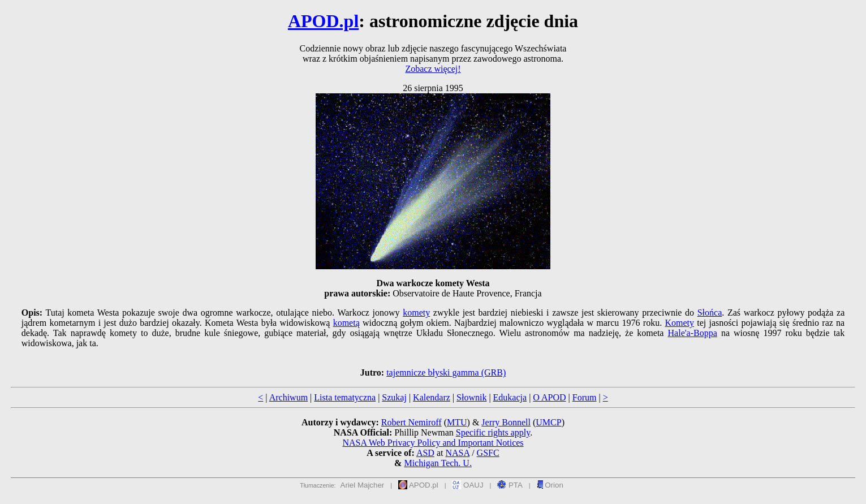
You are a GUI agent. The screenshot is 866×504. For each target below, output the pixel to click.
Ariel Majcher (363, 485)
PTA (510, 485)
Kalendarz (432, 397)
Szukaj (394, 397)
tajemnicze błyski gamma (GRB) (446, 372)
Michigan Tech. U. (438, 463)
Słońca (710, 313)
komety (416, 313)
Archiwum (288, 397)
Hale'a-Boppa (693, 333)
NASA (457, 453)
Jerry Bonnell (506, 422)
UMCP (548, 422)
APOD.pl (323, 21)
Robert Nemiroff (412, 422)
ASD (425, 453)
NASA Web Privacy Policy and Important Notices (433, 443)
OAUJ (468, 485)
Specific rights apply (493, 432)
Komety (679, 323)
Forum (585, 397)
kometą (346, 323)
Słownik (471, 397)
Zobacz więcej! (433, 69)
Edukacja (510, 397)
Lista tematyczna (345, 397)
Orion (550, 485)
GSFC (488, 453)
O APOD (549, 397)
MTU (457, 422)
